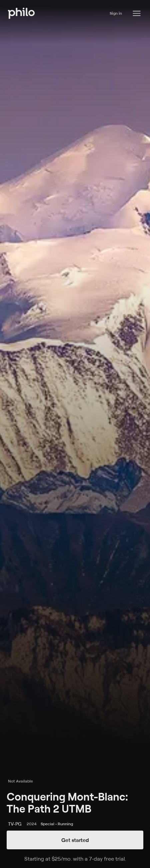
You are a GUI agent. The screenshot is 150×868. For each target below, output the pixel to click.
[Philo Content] (137, 13)
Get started (75, 840)
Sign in (116, 13)
